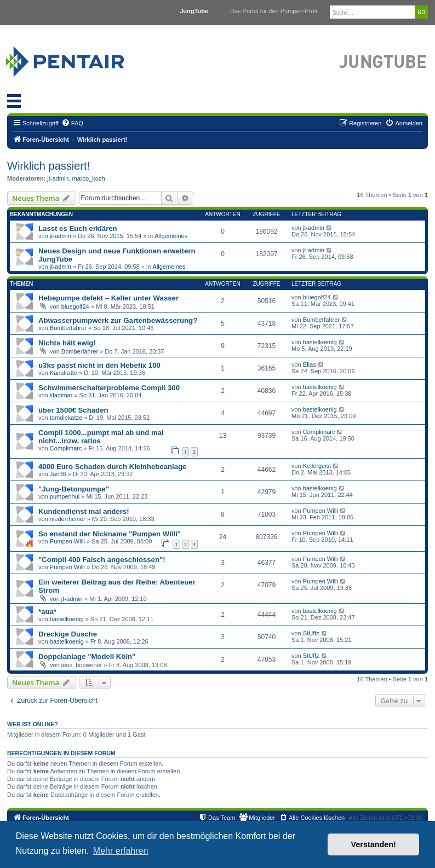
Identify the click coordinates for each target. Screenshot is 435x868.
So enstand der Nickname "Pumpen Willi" (110, 534)
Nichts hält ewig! (67, 343)
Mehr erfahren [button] (121, 851)
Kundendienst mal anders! (84, 511)
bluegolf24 (75, 306)
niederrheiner (68, 519)
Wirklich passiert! (48, 166)
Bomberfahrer (68, 328)
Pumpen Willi (320, 511)
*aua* (47, 612)
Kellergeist (317, 466)
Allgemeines (171, 236)
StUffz (311, 633)
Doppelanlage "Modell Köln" (87, 656)
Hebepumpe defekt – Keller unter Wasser (108, 298)
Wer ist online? (33, 724)
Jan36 (58, 474)
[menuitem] (72, 123)
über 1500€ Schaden (73, 410)
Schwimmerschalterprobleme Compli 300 (109, 388)
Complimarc (66, 448)
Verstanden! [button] (374, 844)
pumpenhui (65, 496)
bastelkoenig (320, 342)
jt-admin (58, 178)
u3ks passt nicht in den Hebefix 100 (99, 365)
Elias (310, 364)
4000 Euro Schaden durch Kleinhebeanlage (112, 467)
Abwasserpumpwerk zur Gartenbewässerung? (118, 320)
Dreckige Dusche (68, 634)
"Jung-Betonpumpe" (74, 489)
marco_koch (89, 178)
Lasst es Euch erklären (78, 228)
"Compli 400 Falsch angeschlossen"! (102, 560)
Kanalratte (64, 373)
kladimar (61, 395)
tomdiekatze (66, 418)
